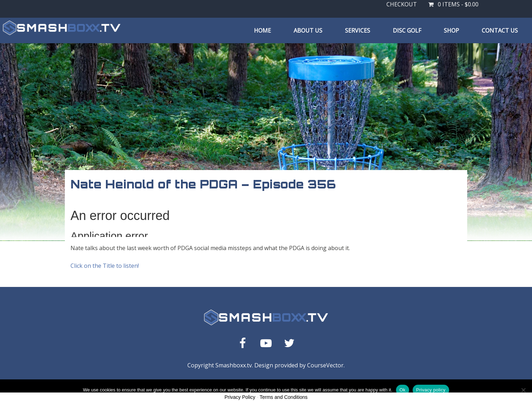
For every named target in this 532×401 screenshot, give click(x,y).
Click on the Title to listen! (105, 266)
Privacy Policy (240, 397)
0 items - (453, 4)
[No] (523, 390)
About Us (308, 30)
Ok (403, 390)
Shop (451, 30)
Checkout (402, 4)
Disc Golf (407, 30)
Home (262, 30)
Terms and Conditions (284, 397)
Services (358, 30)
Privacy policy (431, 390)
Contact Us (500, 30)
